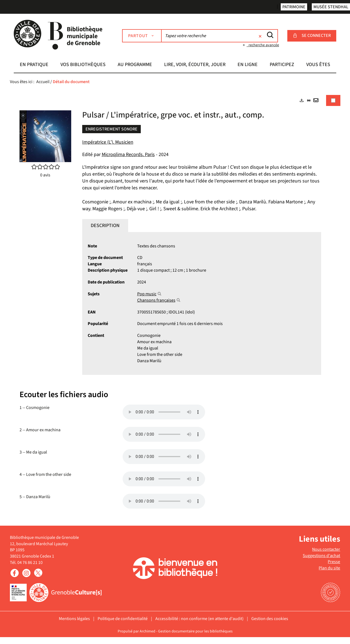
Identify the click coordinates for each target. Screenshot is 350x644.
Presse (334, 562)
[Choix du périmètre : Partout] (142, 36)
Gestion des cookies (270, 619)
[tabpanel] (175, 303)
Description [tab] (105, 226)
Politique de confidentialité (123, 619)
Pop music (147, 294)
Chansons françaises (156, 300)
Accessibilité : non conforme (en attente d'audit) (199, 619)
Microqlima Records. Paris (128, 155)
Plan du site (329, 568)
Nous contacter (326, 549)
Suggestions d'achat (321, 556)
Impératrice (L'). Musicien (108, 142)
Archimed (148, 631)
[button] (34, 65)
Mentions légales (74, 619)
